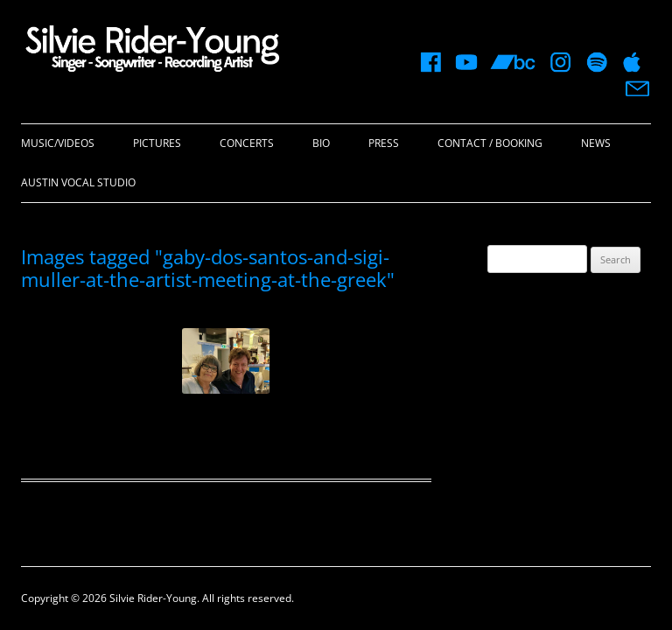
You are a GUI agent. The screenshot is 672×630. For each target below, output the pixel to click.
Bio (321, 143)
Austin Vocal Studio (78, 182)
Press (384, 143)
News (596, 143)
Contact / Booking (490, 143)
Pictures (157, 143)
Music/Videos (58, 143)
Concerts (247, 143)
